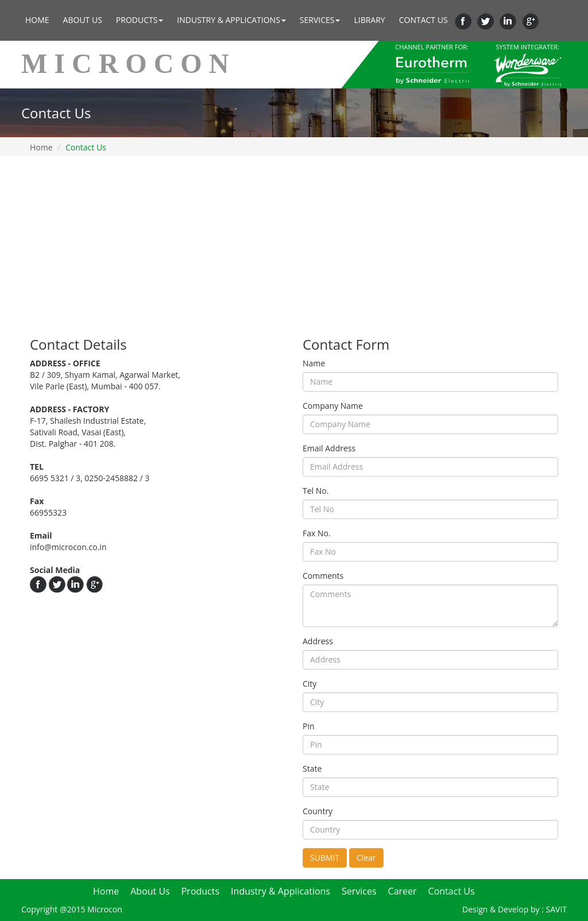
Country (318, 811)
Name (314, 363)
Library (369, 20)
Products (140, 20)
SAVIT (557, 909)
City (310, 684)
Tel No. (316, 491)
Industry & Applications (231, 20)
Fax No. (317, 533)
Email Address (329, 448)
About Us (83, 20)
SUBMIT (325, 858)
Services (320, 20)
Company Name (333, 406)
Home (37, 20)
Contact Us (423, 20)
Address (318, 641)
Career (403, 891)
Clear (366, 858)
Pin (309, 726)
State (312, 769)
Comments (323, 576)
